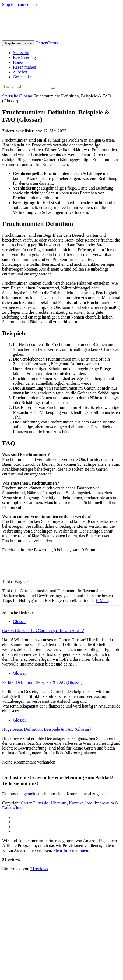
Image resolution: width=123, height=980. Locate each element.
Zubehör (20, 72)
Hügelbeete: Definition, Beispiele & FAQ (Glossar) (46, 729)
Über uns (59, 803)
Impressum (104, 803)
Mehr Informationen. (71, 850)
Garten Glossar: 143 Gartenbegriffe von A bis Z (43, 631)
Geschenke (22, 77)
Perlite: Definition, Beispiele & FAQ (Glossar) (42, 682)
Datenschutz (13, 808)
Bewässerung (24, 57)
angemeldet (30, 794)
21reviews (39, 869)
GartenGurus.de (34, 803)
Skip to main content (20, 4)
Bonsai (19, 62)
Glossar (26, 96)
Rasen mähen (24, 67)
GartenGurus (47, 43)
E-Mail (102, 601)
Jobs (89, 803)
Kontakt (76, 803)
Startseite (21, 53)
